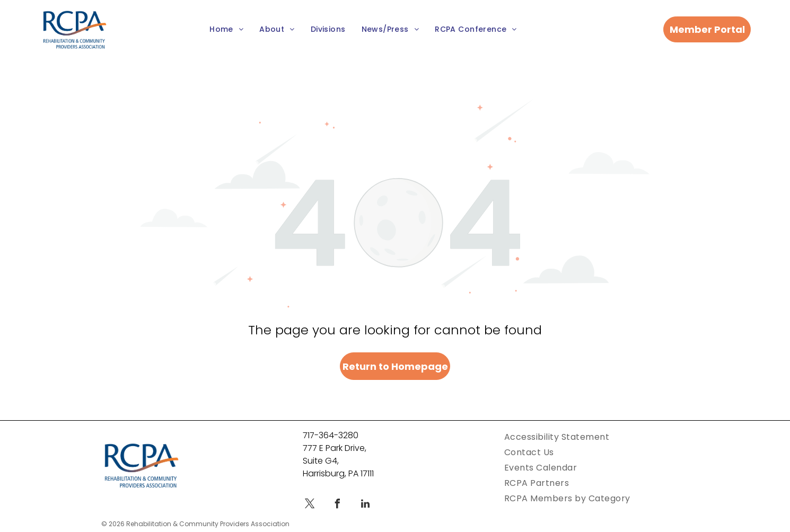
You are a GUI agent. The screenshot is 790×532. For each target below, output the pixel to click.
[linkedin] (365, 505)
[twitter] (310, 505)
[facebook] (338, 505)
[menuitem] (226, 30)
